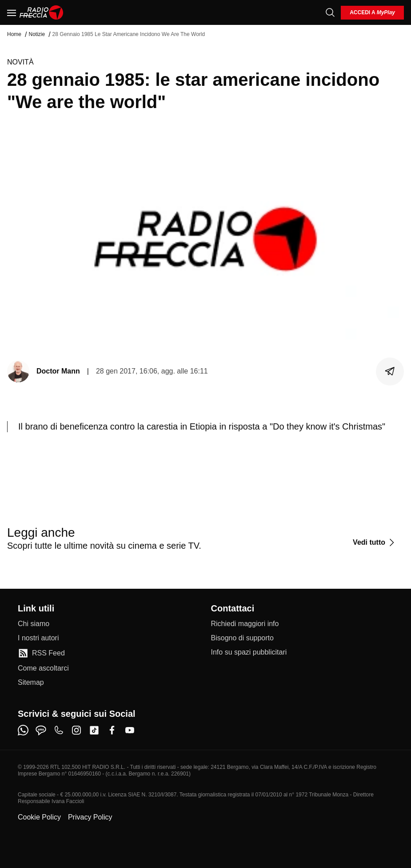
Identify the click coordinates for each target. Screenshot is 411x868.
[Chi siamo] (34, 624)
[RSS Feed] (41, 653)
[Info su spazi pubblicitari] (249, 652)
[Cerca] (330, 12)
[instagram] (76, 730)
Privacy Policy (90, 817)
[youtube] (130, 730)
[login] (372, 13)
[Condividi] (390, 371)
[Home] (42, 12)
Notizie (37, 34)
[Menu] (12, 12)
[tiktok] (94, 730)
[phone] (59, 730)
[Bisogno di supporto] (242, 638)
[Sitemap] (31, 683)
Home (14, 34)
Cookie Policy (39, 817)
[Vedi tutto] (375, 542)
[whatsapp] (23, 730)
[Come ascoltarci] (43, 668)
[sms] (41, 730)
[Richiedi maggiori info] (245, 624)
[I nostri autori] (38, 638)
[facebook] (112, 730)
